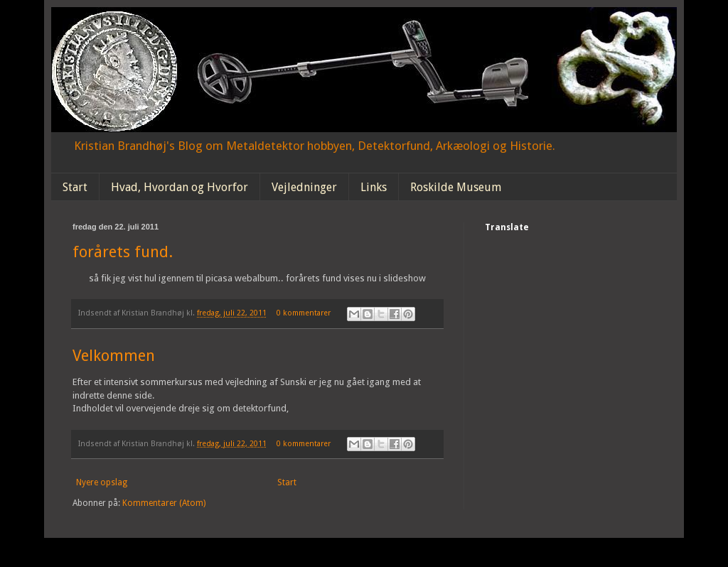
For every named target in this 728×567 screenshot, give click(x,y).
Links (374, 187)
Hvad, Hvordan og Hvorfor (180, 187)
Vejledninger (304, 187)
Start (75, 187)
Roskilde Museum (456, 187)
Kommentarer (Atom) (164, 503)
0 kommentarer (304, 313)
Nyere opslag (102, 482)
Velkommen (114, 356)
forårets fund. (123, 252)
